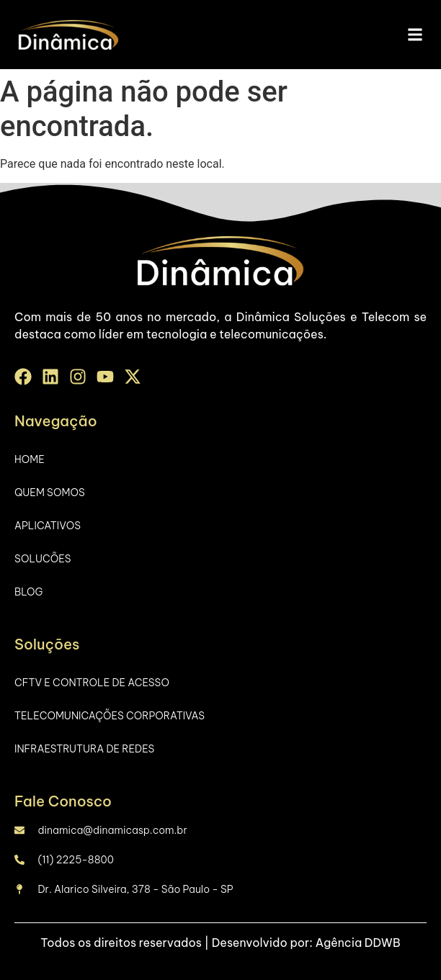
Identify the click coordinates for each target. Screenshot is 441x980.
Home (30, 459)
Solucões (43, 559)
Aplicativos (48, 526)
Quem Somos (50, 493)
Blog (28, 592)
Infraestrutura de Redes (84, 749)
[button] (415, 35)
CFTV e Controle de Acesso (92, 683)
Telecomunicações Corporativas (110, 716)
